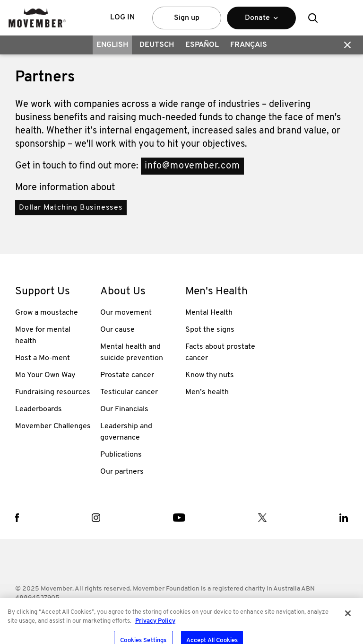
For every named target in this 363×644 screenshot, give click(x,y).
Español (202, 45)
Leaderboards (39, 409)
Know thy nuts (210, 375)
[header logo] (37, 18)
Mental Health (209, 313)
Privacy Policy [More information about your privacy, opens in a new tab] (155, 640)
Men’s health (207, 392)
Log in (122, 18)
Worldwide (109, 613)
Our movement (126, 313)
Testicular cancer (129, 392)
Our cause (117, 330)
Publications (121, 455)
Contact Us (150, 613)
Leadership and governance (126, 432)
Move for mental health (43, 335)
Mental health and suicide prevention (132, 353)
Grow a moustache (47, 313)
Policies (54, 613)
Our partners (122, 472)
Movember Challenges (53, 426)
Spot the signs (210, 330)
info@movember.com (192, 166)
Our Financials (124, 409)
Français (249, 45)
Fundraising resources (53, 392)
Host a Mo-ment (43, 358)
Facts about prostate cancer (220, 353)
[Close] (348, 632)
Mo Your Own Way (45, 375)
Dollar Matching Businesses (71, 208)
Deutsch (157, 45)
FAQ (80, 613)
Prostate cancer (127, 375)
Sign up (187, 18)
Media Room (192, 613)
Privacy (230, 613)
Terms (24, 613)
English (112, 45)
